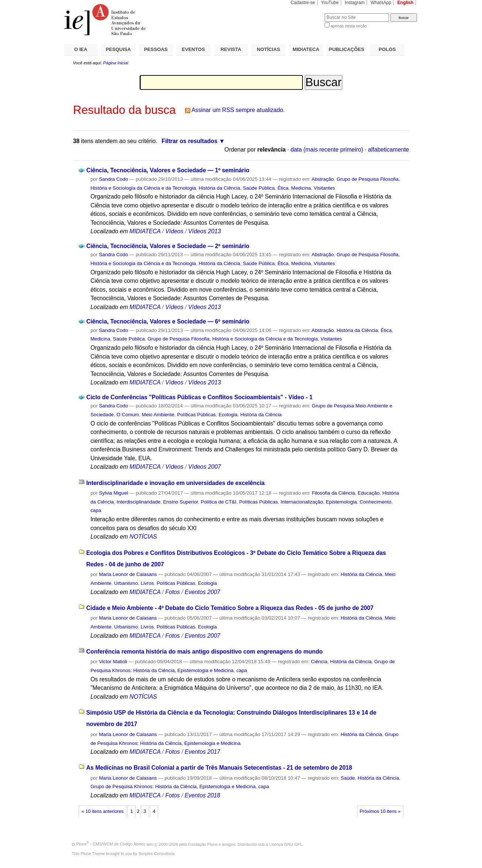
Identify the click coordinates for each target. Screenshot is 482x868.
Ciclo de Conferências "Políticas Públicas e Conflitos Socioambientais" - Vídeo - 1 (199, 397)
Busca (307, 13)
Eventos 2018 (202, 795)
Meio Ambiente (158, 415)
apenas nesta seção (349, 26)
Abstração (323, 179)
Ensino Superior (181, 502)
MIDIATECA (306, 49)
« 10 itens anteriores (103, 811)
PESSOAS (156, 49)
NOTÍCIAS (268, 49)
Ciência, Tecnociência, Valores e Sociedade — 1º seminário (168, 170)
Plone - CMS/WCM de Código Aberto (111, 844)
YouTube (330, 3)
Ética (283, 188)
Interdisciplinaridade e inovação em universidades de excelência (175, 483)
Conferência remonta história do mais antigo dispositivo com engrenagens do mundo (204, 652)
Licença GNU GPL (286, 844)
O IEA (81, 49)
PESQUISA (118, 49)
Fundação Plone (203, 844)
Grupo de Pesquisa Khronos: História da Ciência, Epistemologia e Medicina (173, 786)
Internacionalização (302, 502)
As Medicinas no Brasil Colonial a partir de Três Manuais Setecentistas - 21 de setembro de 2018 (219, 768)
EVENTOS (193, 49)
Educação (368, 493)
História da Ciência (219, 188)
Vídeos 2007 (205, 467)
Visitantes (324, 188)
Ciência (319, 662)
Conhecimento (376, 502)
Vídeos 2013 (205, 231)
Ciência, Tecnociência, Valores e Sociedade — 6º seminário (168, 321)
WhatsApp (381, 3)
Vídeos (175, 231)
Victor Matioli (113, 662)
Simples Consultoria (157, 854)
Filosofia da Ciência (333, 493)
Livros (147, 583)
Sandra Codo (114, 179)
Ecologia (228, 415)
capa (96, 510)
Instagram (355, 3)
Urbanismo (126, 583)
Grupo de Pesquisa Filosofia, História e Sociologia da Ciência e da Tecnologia (233, 339)
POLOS (387, 49)
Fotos (173, 592)
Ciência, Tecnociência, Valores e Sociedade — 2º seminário (168, 246)
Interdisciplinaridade (138, 502)
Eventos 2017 (202, 752)
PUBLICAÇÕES (346, 49)
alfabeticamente (388, 150)
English (406, 3)
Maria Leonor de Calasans (128, 574)
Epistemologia (341, 502)
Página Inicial (116, 63)
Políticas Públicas (197, 415)
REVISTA (231, 49)
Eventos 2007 (202, 592)
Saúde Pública (259, 188)
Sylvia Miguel (114, 493)
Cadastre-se (303, 3)
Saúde (348, 778)
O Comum (128, 415)
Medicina (301, 188)
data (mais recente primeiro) (327, 150)
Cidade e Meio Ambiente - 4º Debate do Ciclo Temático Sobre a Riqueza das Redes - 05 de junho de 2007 (230, 608)
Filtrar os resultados (190, 141)
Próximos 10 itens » (380, 811)
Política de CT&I (218, 502)
